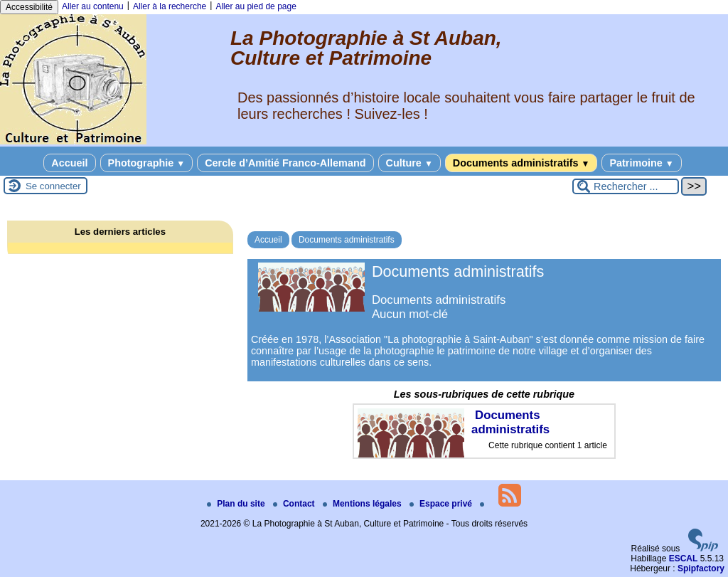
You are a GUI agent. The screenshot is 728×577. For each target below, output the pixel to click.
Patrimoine (641, 163)
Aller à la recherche (170, 6)
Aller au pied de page (256, 6)
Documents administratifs (521, 163)
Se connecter (53, 186)
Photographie (147, 163)
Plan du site (237, 504)
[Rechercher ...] (626, 186)
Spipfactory (701, 568)
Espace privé (442, 504)
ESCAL (684, 559)
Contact (295, 504)
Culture (409, 163)
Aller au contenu (93, 6)
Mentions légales (363, 504)
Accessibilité (29, 7)
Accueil (69, 163)
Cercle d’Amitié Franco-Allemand (285, 163)
